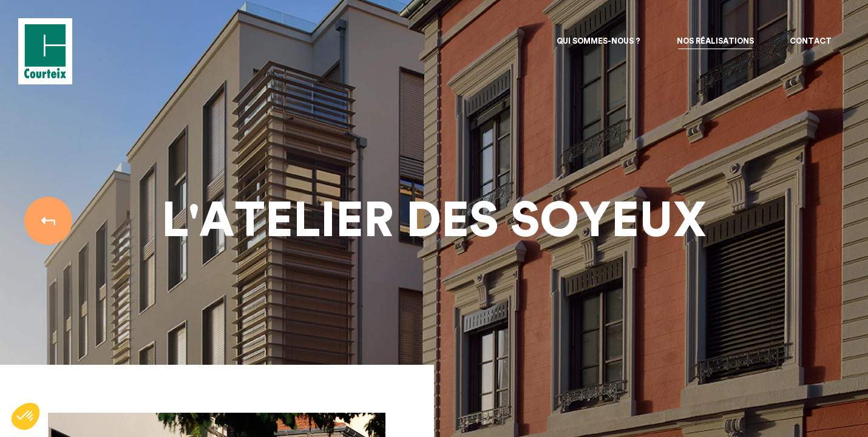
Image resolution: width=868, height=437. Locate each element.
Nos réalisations (715, 41)
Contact (811, 41)
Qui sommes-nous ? (598, 41)
